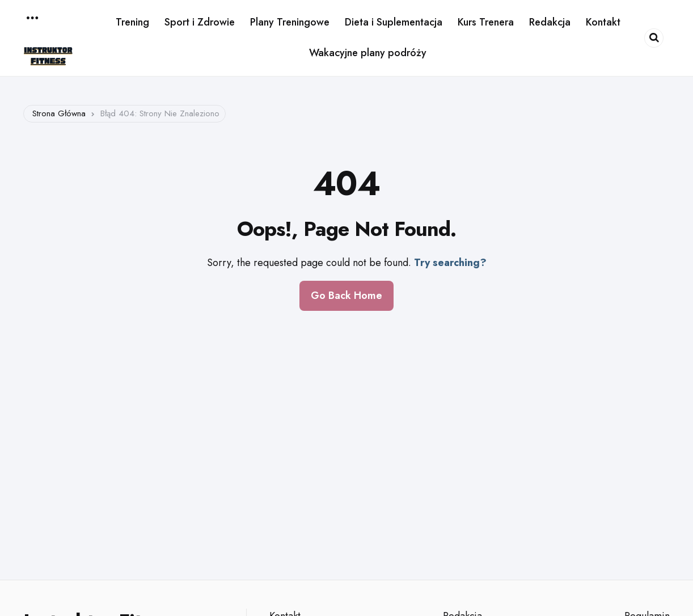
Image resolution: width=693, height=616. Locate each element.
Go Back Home (346, 296)
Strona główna (59, 113)
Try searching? (450, 263)
